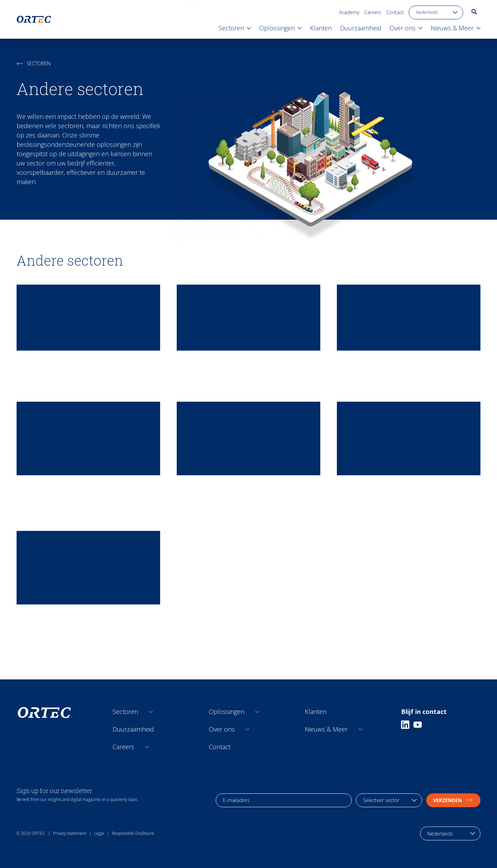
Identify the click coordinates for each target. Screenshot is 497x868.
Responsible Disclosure (133, 833)
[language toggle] (436, 12)
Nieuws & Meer (326, 729)
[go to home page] (34, 19)
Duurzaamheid (133, 729)
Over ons (222, 729)
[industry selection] (389, 800)
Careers (373, 12)
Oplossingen (227, 712)
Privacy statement (70, 833)
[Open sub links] (151, 712)
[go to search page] (474, 12)
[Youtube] (418, 725)
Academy (349, 12)
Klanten (316, 712)
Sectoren (33, 63)
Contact (395, 12)
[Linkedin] (405, 725)
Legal (99, 833)
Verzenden (453, 800)
